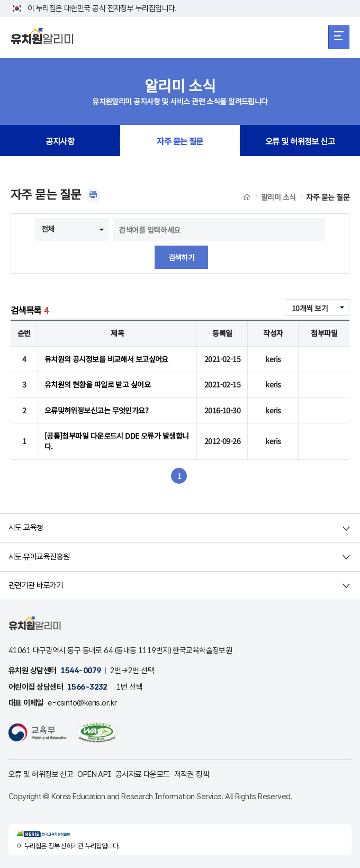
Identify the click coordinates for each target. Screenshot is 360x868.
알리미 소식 (278, 197)
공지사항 (60, 141)
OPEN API (94, 774)
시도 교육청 (26, 528)
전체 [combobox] (48, 229)
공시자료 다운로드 (143, 774)
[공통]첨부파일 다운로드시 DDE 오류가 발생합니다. (117, 441)
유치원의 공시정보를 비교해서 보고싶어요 (106, 359)
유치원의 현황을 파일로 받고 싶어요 (97, 384)
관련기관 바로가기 (36, 585)
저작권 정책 (192, 774)
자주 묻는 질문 (180, 141)
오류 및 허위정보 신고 (300, 141)
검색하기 (182, 257)
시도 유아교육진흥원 (39, 557)
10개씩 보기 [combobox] (310, 308)
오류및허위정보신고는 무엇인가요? (96, 410)
